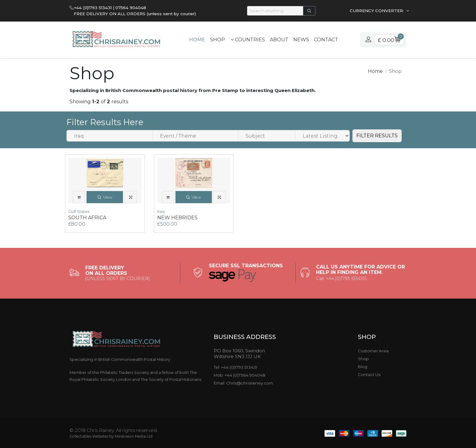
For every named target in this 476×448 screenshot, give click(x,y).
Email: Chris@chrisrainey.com (243, 383)
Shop (218, 40)
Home (197, 40)
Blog (363, 367)
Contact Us (369, 374)
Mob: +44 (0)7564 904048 (240, 375)
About (279, 40)
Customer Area (373, 351)
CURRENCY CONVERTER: (377, 11)
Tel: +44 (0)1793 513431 (236, 367)
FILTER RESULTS (377, 136)
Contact (326, 40)
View (105, 198)
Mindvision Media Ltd (134, 436)
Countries (248, 40)
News (301, 40)
